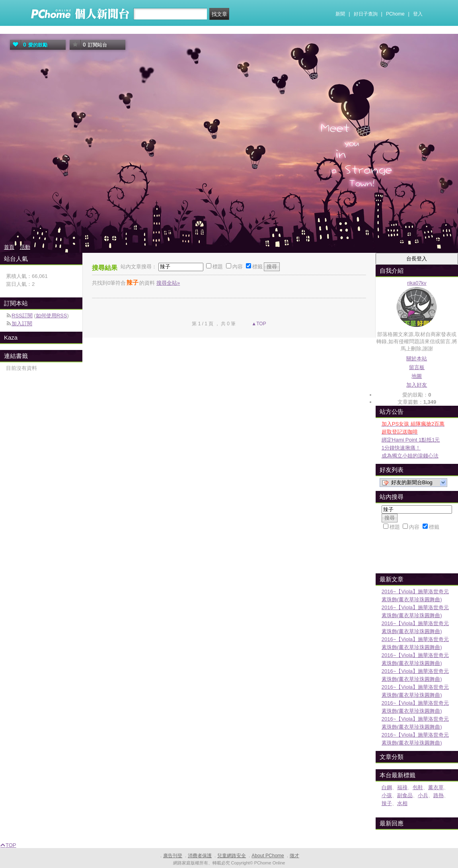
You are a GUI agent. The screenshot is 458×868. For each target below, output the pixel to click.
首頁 (9, 247)
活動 (25, 247)
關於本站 (417, 359)
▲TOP (258, 324)
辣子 (387, 803)
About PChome (268, 856)
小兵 (423, 795)
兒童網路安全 (232, 856)
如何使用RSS (52, 316)
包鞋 (418, 787)
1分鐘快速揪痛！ (401, 448)
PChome (395, 14)
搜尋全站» (168, 283)
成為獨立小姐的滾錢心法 (410, 456)
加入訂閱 (22, 324)
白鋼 (387, 787)
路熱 (439, 795)
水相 (402, 803)
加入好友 (417, 385)
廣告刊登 (173, 856)
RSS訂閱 (22, 316)
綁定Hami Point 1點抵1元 (411, 440)
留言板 (417, 367)
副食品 (405, 795)
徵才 (294, 856)
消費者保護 (200, 856)
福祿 (402, 787)
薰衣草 (436, 787)
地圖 (417, 376)
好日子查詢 (366, 14)
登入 (418, 14)
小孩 (387, 795)
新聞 (340, 14)
